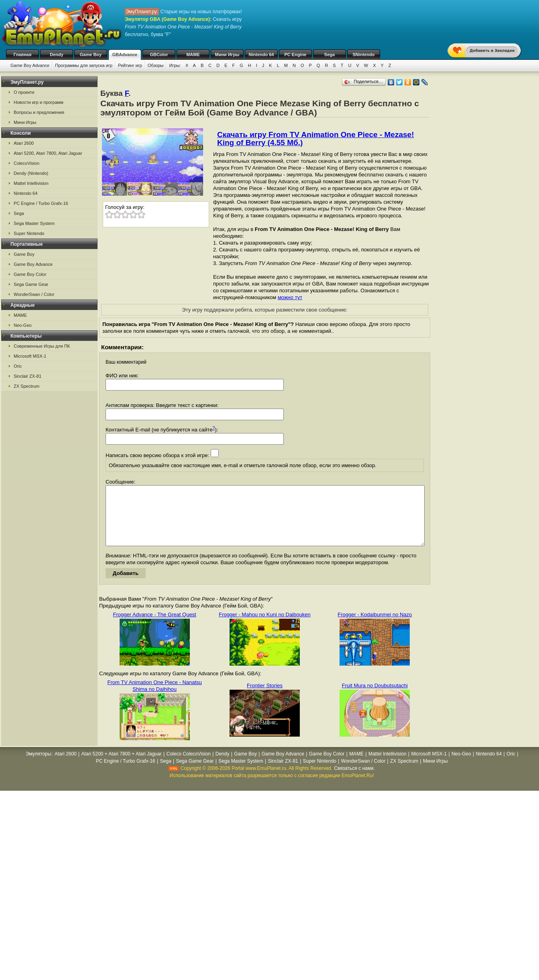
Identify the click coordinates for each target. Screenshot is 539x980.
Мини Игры (227, 55)
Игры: (175, 65)
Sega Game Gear (31, 284)
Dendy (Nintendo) (31, 173)
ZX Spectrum (26, 386)
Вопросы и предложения (39, 112)
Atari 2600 (24, 143)
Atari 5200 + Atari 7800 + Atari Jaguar (122, 766)
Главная (23, 55)
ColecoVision (26, 163)
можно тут (290, 297)
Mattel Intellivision (31, 183)
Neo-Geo (23, 325)
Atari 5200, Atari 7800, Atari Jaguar (48, 153)
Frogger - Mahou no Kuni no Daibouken (264, 627)
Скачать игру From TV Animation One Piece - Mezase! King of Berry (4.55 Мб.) (315, 139)
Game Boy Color (30, 274)
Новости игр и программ (39, 102)
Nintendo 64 (261, 55)
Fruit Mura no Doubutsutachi (375, 698)
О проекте (24, 92)
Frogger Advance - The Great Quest (155, 627)
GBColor (159, 55)
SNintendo (364, 55)
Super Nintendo (29, 233)
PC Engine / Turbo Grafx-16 (41, 203)
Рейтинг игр (130, 65)
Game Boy (91, 55)
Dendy (57, 55)
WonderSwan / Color (34, 294)
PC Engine (295, 55)
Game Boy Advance (30, 65)
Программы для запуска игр (84, 65)
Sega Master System (34, 223)
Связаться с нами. (354, 780)
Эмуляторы (38, 766)
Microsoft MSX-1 (30, 356)
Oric (18, 366)
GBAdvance (125, 55)
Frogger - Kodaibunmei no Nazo (375, 627)
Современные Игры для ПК (42, 346)
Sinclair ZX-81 (27, 376)
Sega (330, 55)
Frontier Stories (265, 698)
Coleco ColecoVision (188, 766)
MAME (193, 55)
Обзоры (156, 65)
